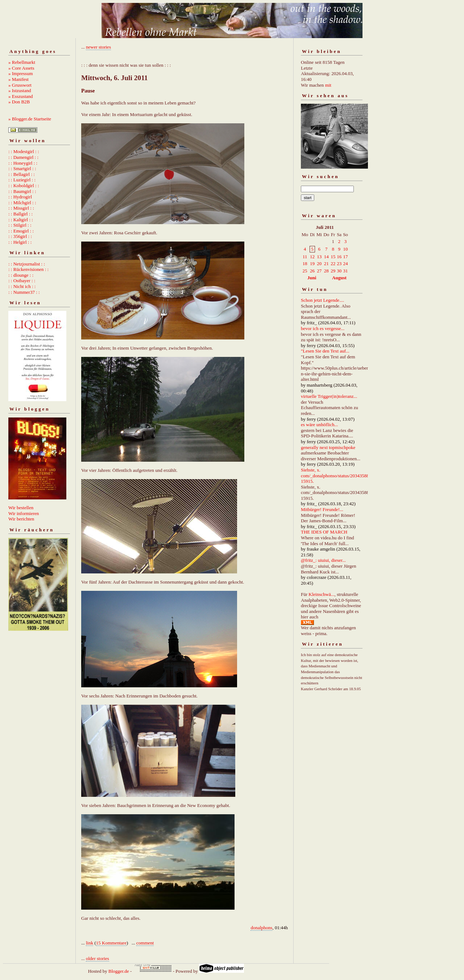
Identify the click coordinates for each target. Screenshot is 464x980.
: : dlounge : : (21, 275)
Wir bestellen (21, 508)
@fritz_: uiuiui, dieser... (323, 560)
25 (305, 271)
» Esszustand (21, 96)
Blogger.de (119, 971)
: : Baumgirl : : (22, 191)
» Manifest (18, 79)
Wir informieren (24, 513)
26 (312, 271)
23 (339, 263)
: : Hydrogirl (20, 197)
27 (319, 271)
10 (345, 249)
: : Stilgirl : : (20, 225)
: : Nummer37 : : (24, 292)
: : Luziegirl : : (22, 180)
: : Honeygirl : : (23, 163)
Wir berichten (21, 519)
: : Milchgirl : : (22, 203)
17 (345, 257)
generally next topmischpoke (328, 447)
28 (326, 271)
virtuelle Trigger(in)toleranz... (329, 396)
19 (312, 263)
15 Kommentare (111, 943)
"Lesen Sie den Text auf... (325, 351)
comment (145, 943)
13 (319, 257)
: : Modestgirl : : (24, 151)
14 (326, 257)
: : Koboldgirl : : (24, 186)
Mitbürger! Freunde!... (322, 509)
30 (339, 271)
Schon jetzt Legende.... (322, 300)
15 (333, 257)
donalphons (261, 928)
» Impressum (21, 73)
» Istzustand (20, 90)
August (339, 278)
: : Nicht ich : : (22, 286)
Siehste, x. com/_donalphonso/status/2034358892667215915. (342, 475)
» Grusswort (20, 85)
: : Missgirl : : (21, 208)
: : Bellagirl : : (22, 174)
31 (345, 271)
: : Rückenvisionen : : (28, 269)
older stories (98, 958)
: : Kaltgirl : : (21, 220)
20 (319, 263)
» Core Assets (21, 68)
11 (305, 257)
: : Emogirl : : (21, 231)
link (90, 943)
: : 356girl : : (20, 236)
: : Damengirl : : (23, 157)
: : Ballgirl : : (20, 214)
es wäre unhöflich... (319, 425)
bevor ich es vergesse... (323, 328)
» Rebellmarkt (22, 62)
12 (312, 257)
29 (333, 271)
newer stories (98, 47)
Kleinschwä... (321, 594)
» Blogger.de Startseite (30, 119)
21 (326, 263)
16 (339, 257)
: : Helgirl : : (20, 242)
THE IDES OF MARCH (324, 532)
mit (328, 85)
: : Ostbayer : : (22, 281)
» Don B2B (19, 102)
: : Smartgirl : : (22, 168)
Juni (312, 278)
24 (345, 263)
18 (305, 263)
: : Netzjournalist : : (27, 264)
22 (333, 263)
